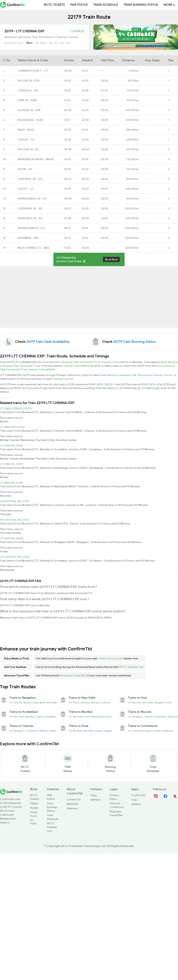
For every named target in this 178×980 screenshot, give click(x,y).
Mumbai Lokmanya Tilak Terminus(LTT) (74, 362)
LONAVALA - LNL (28, 90)
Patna (76, 703)
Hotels (34, 808)
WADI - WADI (26, 130)
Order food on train (111, 658)
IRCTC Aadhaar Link (131, 667)
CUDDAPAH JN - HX (30, 208)
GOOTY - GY (26, 189)
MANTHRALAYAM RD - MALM (36, 159)
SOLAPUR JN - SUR (29, 110)
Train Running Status (141, 5)
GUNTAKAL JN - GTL (30, 179)
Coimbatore (32, 731)
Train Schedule (106, 5)
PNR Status (79, 5)
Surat (109, 717)
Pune (169, 703)
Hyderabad (39, 703)
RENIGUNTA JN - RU (30, 218)
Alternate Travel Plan (73, 675)
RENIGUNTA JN (150, 384)
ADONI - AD (25, 169)
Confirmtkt (138, 795)
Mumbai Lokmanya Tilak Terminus (128, 375)
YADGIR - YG (26, 140)
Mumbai (95, 703)
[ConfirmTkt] (11, 791)
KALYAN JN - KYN (28, 81)
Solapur (99, 731)
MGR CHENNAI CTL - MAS (33, 248)
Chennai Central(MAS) (115, 362)
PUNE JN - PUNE (27, 100)
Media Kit (73, 804)
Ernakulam (168, 731)
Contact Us (74, 799)
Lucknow (106, 703)
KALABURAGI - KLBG (31, 120)
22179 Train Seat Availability (48, 342)
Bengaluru (160, 703)
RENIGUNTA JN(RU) (101, 384)
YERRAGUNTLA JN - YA (32, 199)
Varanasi (85, 703)
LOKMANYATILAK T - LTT (33, 71)
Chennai (18, 703)
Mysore (28, 703)
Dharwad (173, 717)
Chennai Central (163, 375)
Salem (53, 731)
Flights (34, 803)
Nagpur (108, 731)
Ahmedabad (98, 717)
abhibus (95, 800)
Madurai (44, 731)
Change (77, 31)
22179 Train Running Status (134, 342)
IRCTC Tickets (54, 5)
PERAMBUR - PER (28, 238)
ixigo (94, 795)
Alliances (72, 808)
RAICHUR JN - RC (28, 149)
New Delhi (52, 703)
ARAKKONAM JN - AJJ (32, 228)
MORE (169, 5)
